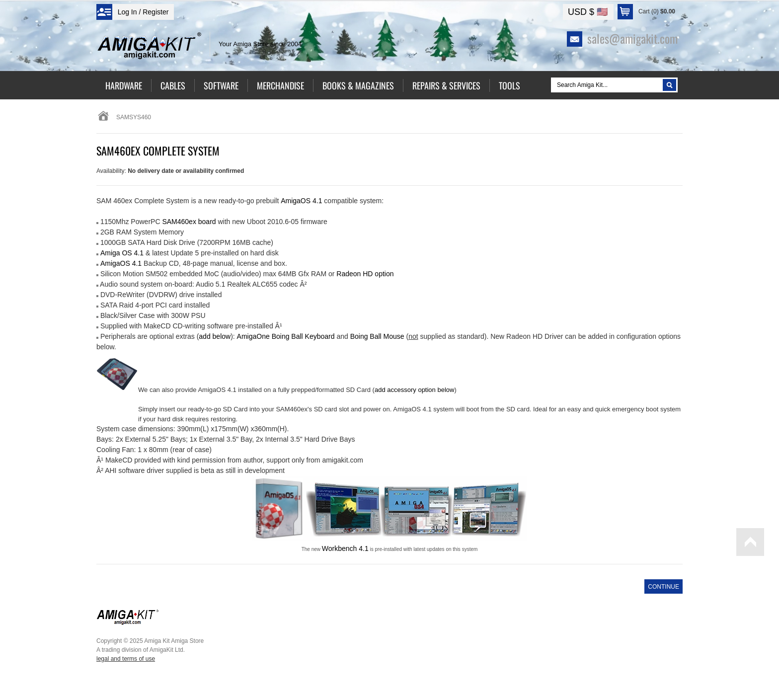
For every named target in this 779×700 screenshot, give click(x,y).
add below (215, 336)
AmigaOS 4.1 (121, 263)
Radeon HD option (365, 274)
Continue (663, 587)
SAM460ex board (189, 222)
